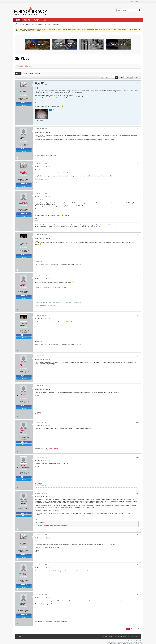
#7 (138, 315)
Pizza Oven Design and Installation (34, 24)
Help (44, 20)
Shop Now (27, 20)
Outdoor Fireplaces (40, 414)
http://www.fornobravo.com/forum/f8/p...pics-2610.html (45, 305)
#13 (137, 535)
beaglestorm (23, 573)
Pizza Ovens (38, 412)
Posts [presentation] (18, 74)
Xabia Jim (23, 603)
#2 (138, 129)
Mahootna (23, 502)
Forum (21, 24)
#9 (138, 386)
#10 (137, 422)
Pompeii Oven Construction (53, 24)
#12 (137, 493)
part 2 (56, 155)
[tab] (18, 74)
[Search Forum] (127, 10)
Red (21, 636)
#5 (138, 235)
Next (137, 629)
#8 (138, 356)
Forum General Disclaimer (24, 66)
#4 (138, 194)
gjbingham (23, 243)
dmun (23, 137)
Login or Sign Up (136, 1)
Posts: (22, 100)
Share (24, 103)
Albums (37, 20)
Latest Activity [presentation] (28, 74)
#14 (137, 565)
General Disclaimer (123, 636)
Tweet (24, 105)
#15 (137, 595)
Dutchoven (23, 202)
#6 (138, 276)
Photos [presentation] (38, 74)
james (23, 394)
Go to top (135, 636)
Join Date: (21, 98)
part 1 (52, 155)
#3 (138, 164)
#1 (138, 83)
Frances (23, 284)
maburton (23, 364)
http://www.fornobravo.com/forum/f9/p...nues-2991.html (45, 307)
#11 (137, 457)
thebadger (23, 91)
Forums (17, 20)
